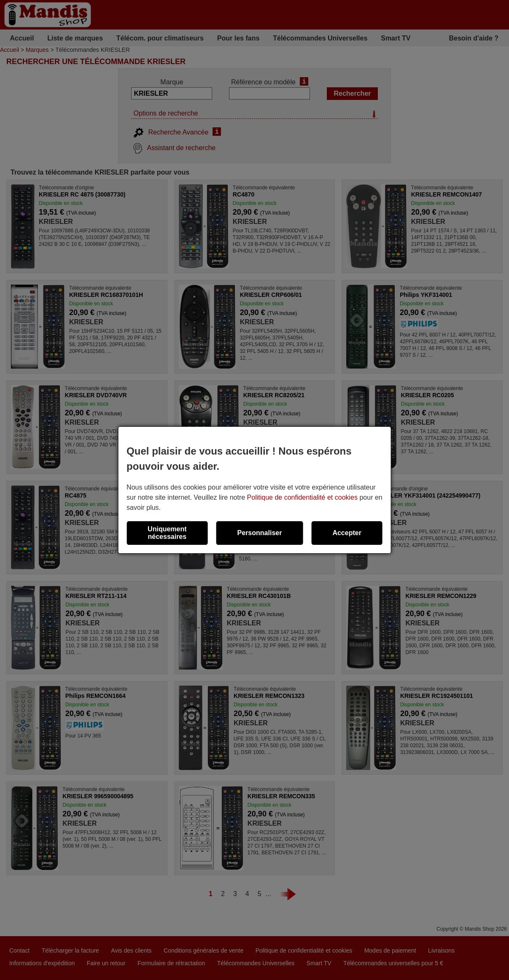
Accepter (347, 533)
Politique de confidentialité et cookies (302, 497)
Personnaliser (260, 533)
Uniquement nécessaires (167, 533)
